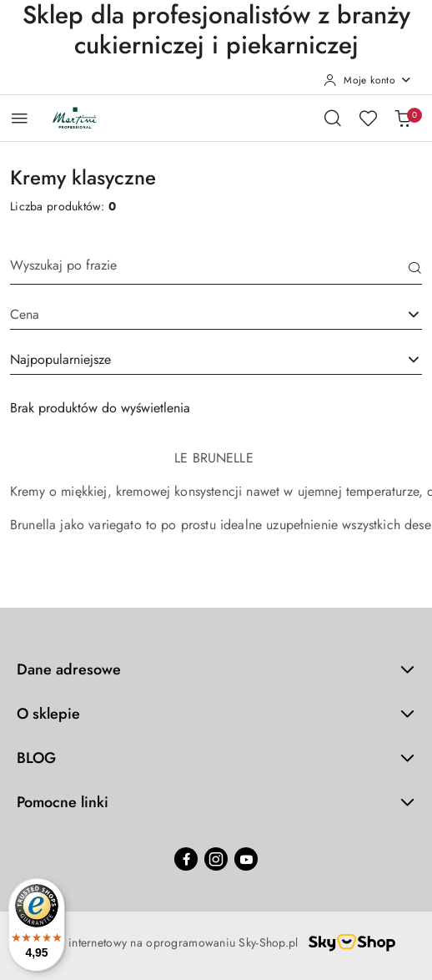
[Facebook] (186, 859)
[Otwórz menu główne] (20, 118)
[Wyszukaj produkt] (216, 270)
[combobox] (216, 361)
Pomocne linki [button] (216, 802)
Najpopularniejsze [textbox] (60, 359)
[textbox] (195, 315)
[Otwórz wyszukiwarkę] (333, 118)
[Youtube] (246, 859)
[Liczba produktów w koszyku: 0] (403, 118)
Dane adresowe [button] (216, 669)
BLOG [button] (216, 758)
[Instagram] (216, 859)
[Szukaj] (415, 270)
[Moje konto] (368, 80)
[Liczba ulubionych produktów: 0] (368, 118)
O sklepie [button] (216, 714)
